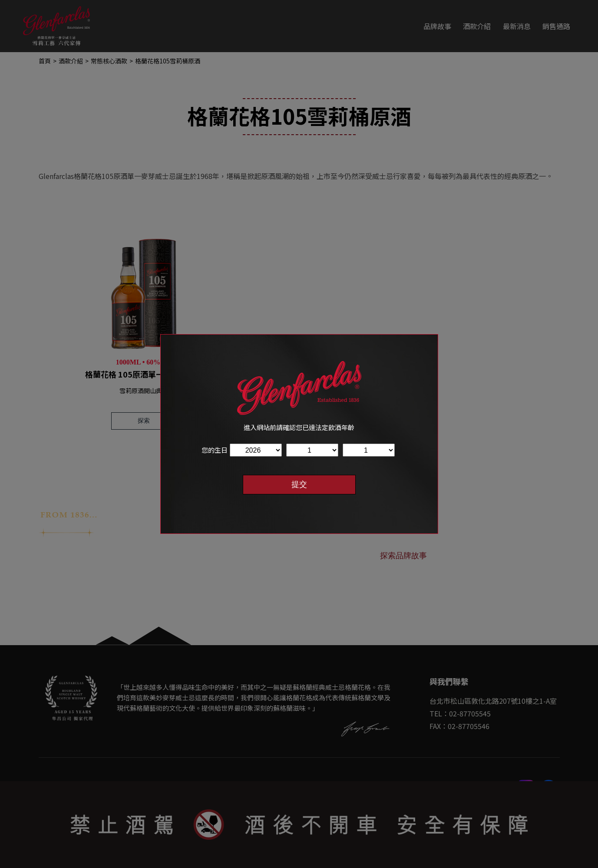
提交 (299, 484)
